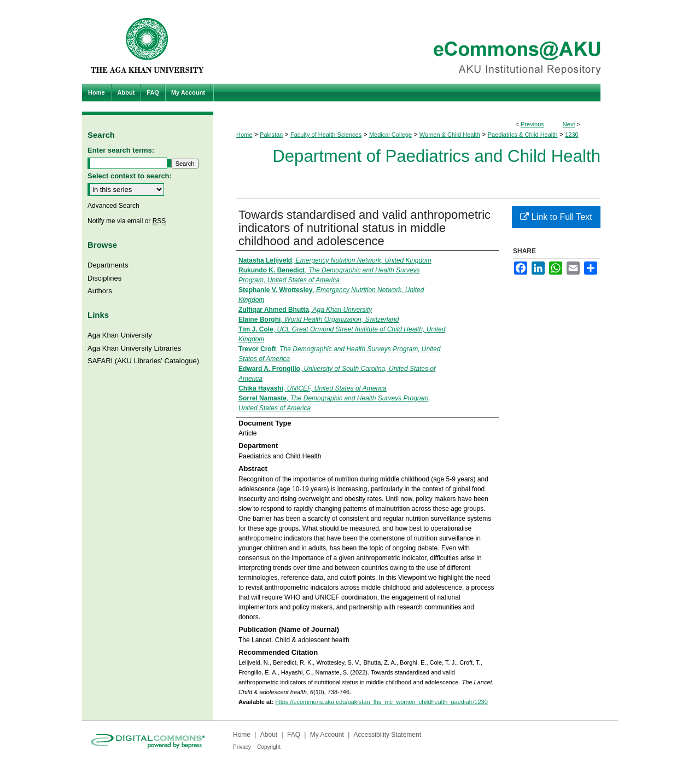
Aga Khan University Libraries (134, 348)
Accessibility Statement (387, 735)
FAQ (294, 735)
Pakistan (271, 135)
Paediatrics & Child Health (523, 135)
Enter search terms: (121, 150)
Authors (100, 291)
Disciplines (104, 278)
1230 (571, 135)
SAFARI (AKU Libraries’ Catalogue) (143, 361)
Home (244, 135)
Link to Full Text (556, 217)
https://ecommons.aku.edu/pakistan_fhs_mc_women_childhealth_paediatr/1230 (381, 702)
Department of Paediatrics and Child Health (436, 156)
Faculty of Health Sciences (326, 135)
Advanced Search (113, 206)
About (269, 735)
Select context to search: (130, 176)
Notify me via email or (127, 221)
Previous (532, 124)
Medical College (390, 135)
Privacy (242, 747)
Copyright (269, 747)
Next (569, 124)
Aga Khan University (120, 335)
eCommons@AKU (416, 42)
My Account (327, 735)
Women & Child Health (450, 135)
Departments (108, 265)
